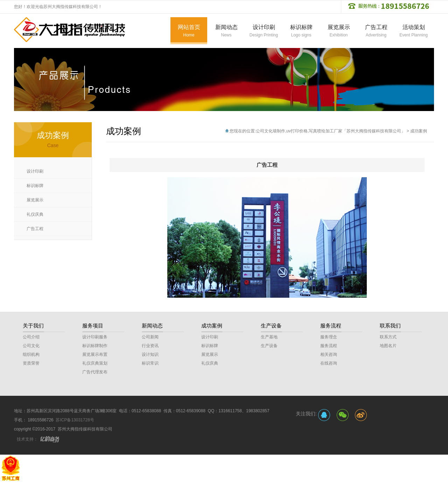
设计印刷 (35, 171)
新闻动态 (152, 326)
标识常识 (150, 363)
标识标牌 (35, 186)
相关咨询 (329, 354)
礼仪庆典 (35, 214)
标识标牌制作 (95, 346)
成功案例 (419, 131)
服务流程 (331, 326)
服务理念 (329, 337)
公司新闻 (150, 337)
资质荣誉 (31, 363)
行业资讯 (150, 346)
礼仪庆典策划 (95, 363)
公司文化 (31, 346)
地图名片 (388, 346)
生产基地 (269, 337)
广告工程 (35, 229)
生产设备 (271, 326)
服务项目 (93, 326)
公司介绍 (31, 337)
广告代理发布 (95, 372)
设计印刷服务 (95, 337)
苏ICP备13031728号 (75, 420)
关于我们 (33, 326)
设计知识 (150, 354)
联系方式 (388, 337)
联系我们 (390, 326)
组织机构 (31, 354)
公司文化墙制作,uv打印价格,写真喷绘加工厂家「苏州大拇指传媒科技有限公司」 (331, 131)
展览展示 (35, 200)
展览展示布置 (95, 354)
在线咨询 (329, 363)
